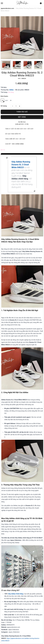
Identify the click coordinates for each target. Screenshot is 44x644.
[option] (22, 38)
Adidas (11, 90)
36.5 (7, 100)
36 (3, 101)
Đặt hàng (22, 117)
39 (11, 100)
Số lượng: (4, 106)
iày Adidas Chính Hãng (16, 594)
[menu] (8, 3)
